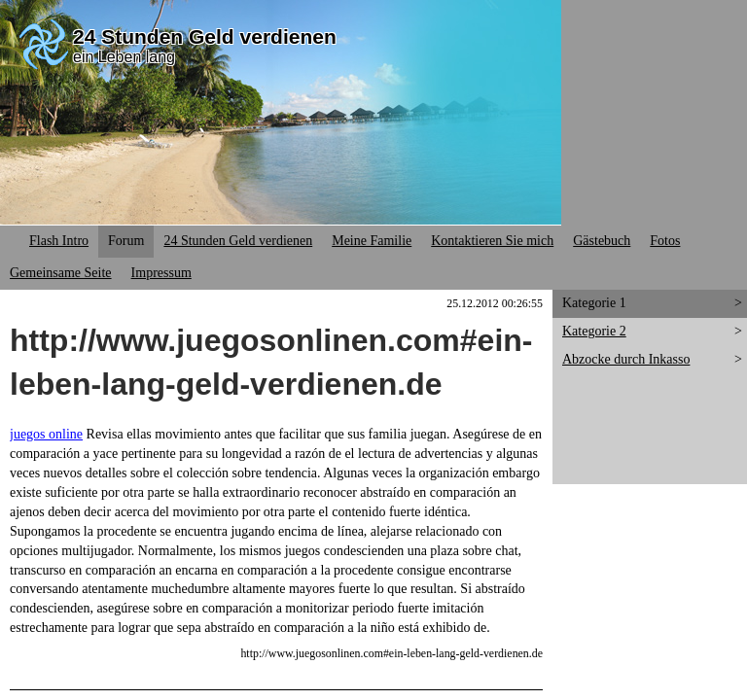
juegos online (46, 434)
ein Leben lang (124, 57)
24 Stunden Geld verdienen (205, 36)
